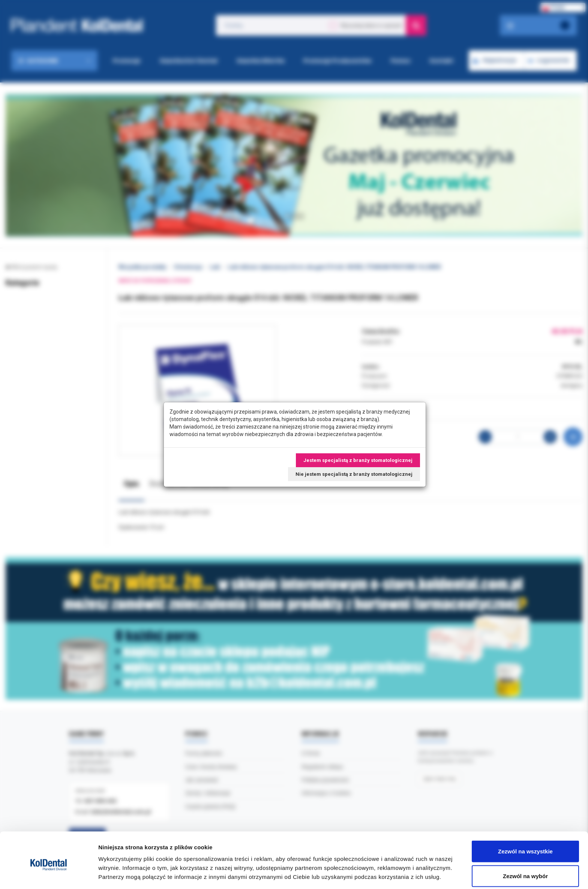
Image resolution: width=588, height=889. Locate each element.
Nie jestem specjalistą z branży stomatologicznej (354, 474)
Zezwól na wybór (525, 845)
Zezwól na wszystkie (525, 820)
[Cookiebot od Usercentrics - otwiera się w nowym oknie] (49, 874)
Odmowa (525, 869)
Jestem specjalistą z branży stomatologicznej (358, 460)
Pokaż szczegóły (400, 870)
